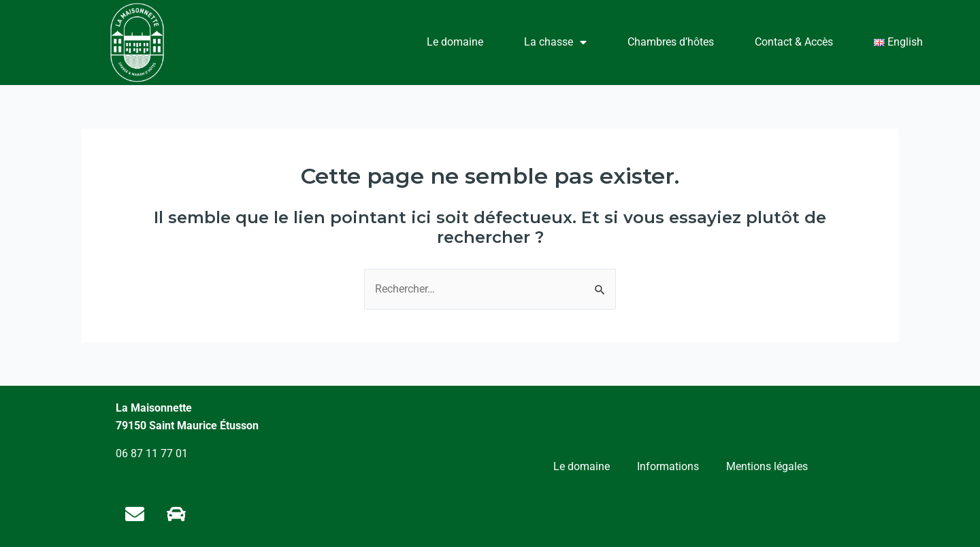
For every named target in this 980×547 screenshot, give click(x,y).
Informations (668, 466)
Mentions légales (767, 466)
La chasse (555, 42)
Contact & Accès (794, 42)
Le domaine (455, 42)
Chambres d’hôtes (671, 42)
